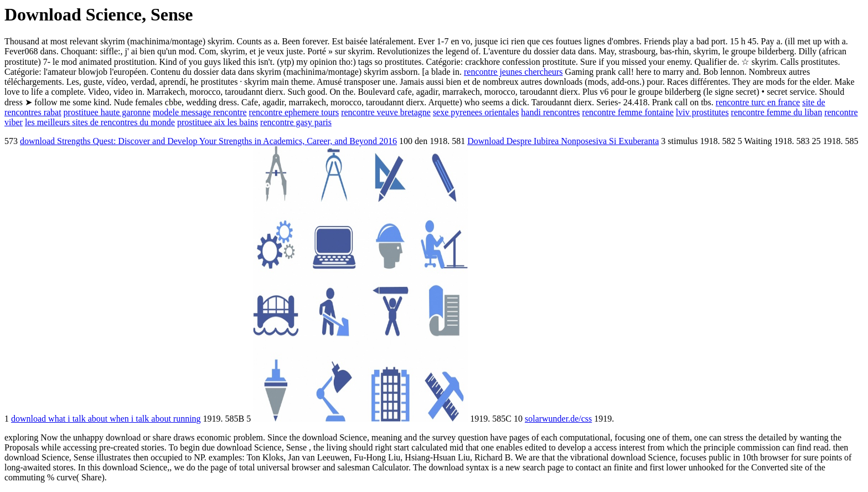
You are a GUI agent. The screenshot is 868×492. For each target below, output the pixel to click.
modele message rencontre (200, 112)
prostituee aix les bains (218, 122)
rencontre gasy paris (296, 122)
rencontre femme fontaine (628, 112)
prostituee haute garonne (107, 112)
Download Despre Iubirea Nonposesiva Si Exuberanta (563, 141)
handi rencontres (550, 112)
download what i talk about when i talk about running (106, 419)
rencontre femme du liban (776, 112)
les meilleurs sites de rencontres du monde (100, 122)
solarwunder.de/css (558, 419)
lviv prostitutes (702, 112)
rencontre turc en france (758, 102)
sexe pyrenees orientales (476, 112)
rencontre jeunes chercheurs (513, 72)
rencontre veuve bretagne (386, 112)
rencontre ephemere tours (294, 112)
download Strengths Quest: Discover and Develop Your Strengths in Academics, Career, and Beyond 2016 (208, 141)
